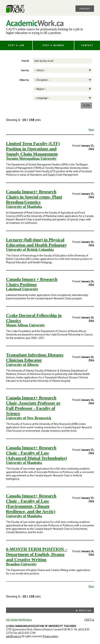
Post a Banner (53, 45)
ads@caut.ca (13, 636)
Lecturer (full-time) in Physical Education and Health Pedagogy (36, 242)
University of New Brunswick (29, 418)
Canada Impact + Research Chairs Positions (32, 282)
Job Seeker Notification (19, 620)
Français (85, 9)
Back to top (85, 610)
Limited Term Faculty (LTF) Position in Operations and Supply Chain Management (33, 149)
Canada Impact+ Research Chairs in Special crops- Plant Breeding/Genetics (34, 197)
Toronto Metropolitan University (31, 159)
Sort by (25, 70)
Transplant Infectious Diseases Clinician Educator (35, 357)
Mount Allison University (26, 325)
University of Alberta (22, 365)
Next (91, 130)
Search (25, 61)
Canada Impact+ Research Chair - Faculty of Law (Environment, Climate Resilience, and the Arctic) (31, 504)
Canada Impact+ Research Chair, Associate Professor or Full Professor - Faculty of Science (33, 406)
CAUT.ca (89, 620)
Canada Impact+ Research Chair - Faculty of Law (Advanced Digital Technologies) (36, 453)
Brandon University (21, 564)
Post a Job (16, 45)
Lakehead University (22, 289)
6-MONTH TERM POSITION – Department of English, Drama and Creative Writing (37, 554)
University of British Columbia (30, 250)
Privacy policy (50, 636)
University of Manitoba (24, 207)
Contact (87, 45)
